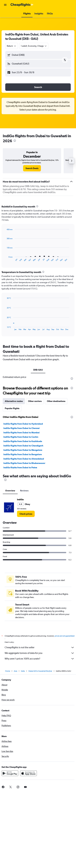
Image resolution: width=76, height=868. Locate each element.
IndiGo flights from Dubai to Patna (20, 542)
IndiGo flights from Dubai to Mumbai (22, 507)
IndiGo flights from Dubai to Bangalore (23, 529)
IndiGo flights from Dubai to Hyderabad (23, 499)
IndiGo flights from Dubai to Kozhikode (23, 516)
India (23, 747)
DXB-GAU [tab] (38, 370)
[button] (5, 5)
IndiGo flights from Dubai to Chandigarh (23, 520)
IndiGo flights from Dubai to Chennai (22, 503)
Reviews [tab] (24, 565)
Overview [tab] (10, 565)
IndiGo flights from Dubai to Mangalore (23, 525)
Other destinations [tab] (56, 476)
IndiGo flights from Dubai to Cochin (21, 512)
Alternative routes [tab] (14, 476)
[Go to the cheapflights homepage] (22, 5)
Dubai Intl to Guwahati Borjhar (40, 747)
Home (8, 747)
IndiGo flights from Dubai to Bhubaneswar (24, 538)
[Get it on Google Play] (10, 849)
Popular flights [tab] (12, 483)
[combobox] (12, 46)
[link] (32, 168)
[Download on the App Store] (28, 849)
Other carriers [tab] (35, 476)
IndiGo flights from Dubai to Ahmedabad (24, 534)
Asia (15, 747)
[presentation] (15, 141)
